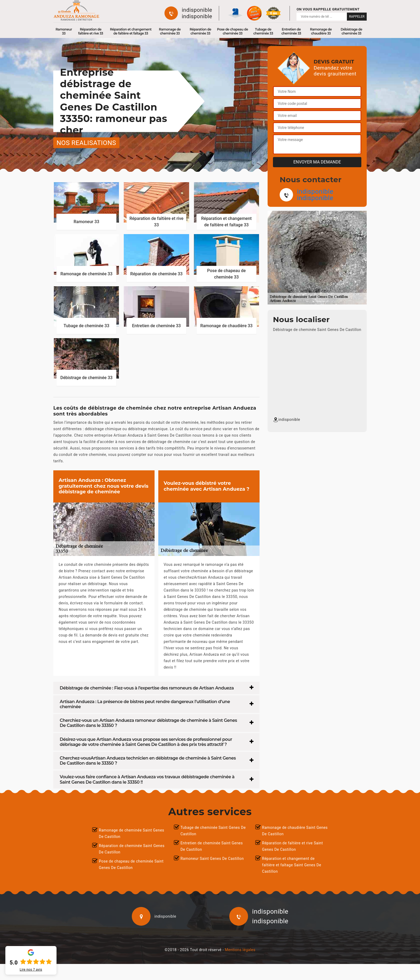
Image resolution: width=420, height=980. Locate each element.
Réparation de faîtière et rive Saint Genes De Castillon (292, 846)
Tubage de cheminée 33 (263, 31)
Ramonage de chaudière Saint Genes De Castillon (295, 831)
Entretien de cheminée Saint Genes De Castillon (212, 846)
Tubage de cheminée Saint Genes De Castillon (213, 831)
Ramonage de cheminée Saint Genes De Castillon (132, 833)
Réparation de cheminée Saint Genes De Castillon (132, 849)
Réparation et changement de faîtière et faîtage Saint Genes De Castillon (292, 865)
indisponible (197, 10)
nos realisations (86, 143)
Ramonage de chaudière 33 (321, 31)
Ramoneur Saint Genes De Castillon (212, 859)
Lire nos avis (31, 970)
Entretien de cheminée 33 (291, 31)
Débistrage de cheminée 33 (351, 31)
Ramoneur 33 (64, 31)
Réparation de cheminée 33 (200, 31)
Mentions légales (240, 950)
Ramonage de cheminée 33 (170, 31)
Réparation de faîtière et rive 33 (91, 31)
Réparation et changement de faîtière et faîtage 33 (131, 31)
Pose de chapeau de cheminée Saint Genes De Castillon (131, 864)
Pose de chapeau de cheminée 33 (232, 31)
